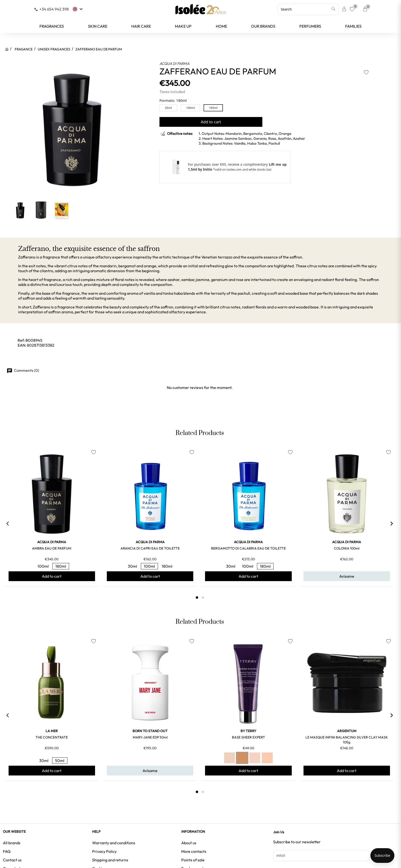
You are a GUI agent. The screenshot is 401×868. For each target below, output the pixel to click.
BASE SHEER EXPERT (249, 737)
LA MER (52, 731)
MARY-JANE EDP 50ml (150, 737)
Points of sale (193, 860)
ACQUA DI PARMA (174, 64)
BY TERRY (248, 731)
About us (189, 843)
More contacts (194, 851)
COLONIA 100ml (347, 548)
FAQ (7, 851)
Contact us (12, 860)
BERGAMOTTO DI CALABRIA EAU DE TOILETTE (249, 548)
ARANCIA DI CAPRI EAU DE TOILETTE (150, 548)
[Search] (308, 9)
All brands (12, 843)
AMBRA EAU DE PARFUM (52, 548)
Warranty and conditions (114, 843)
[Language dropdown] (78, 9)
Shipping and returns (110, 860)
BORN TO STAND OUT (150, 731)
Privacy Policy (104, 851)
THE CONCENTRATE (52, 737)
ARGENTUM (347, 731)
